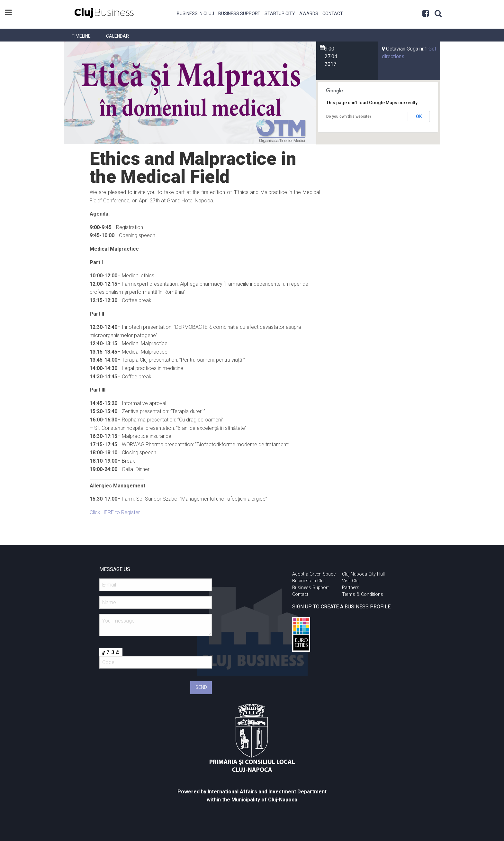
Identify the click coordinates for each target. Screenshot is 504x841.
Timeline (81, 36)
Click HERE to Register (115, 512)
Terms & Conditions (363, 594)
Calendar (117, 36)
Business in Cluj (195, 14)
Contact (333, 14)
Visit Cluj (351, 581)
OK (419, 116)
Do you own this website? (349, 116)
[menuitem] (196, 13)
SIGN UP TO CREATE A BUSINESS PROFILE (341, 607)
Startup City (280, 14)
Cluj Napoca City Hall (363, 574)
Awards (309, 14)
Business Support (239, 14)
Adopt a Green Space (314, 574)
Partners (351, 588)
